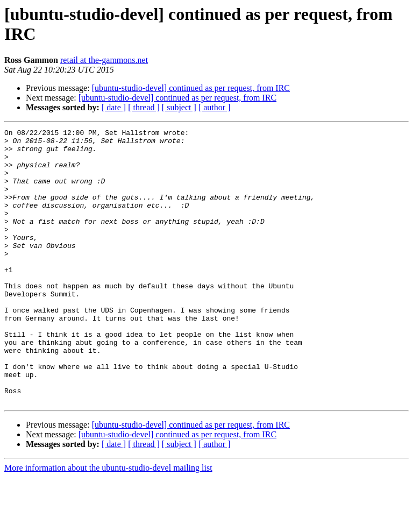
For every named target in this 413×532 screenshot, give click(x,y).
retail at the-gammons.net (104, 60)
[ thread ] (144, 107)
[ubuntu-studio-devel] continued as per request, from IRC (191, 88)
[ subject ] (179, 107)
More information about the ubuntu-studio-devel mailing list (108, 523)
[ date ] (114, 107)
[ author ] (215, 107)
